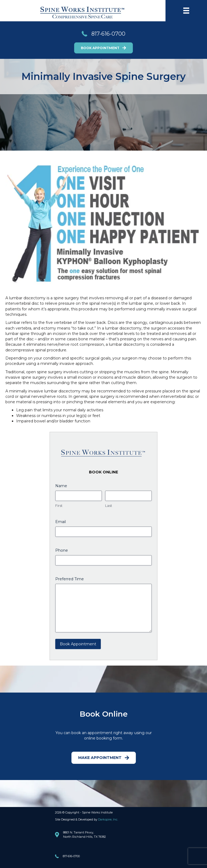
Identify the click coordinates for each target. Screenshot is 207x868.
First (59, 506)
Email (61, 522)
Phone (62, 550)
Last (109, 506)
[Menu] (186, 11)
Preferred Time (70, 579)
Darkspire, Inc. (108, 819)
